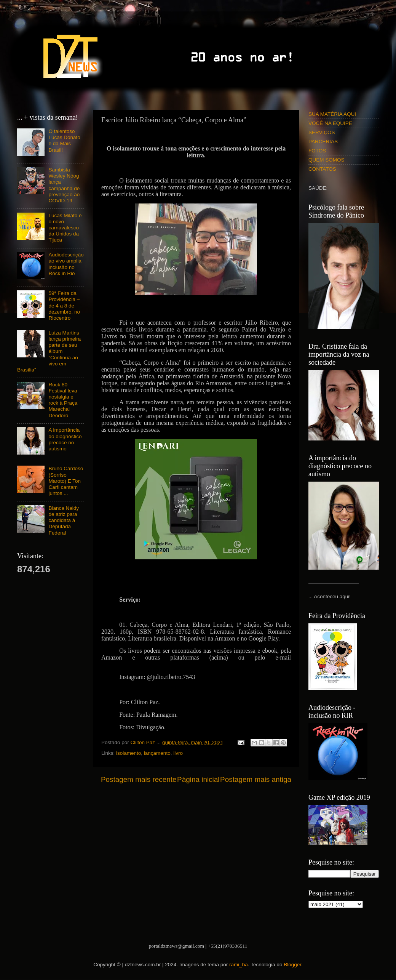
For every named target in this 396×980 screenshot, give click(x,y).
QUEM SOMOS (327, 160)
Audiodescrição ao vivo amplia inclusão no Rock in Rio (66, 264)
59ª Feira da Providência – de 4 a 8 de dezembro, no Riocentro (64, 306)
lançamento (157, 753)
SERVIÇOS (322, 132)
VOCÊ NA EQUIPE (330, 123)
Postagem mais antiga (256, 779)
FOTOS (317, 151)
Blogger (292, 965)
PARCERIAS (323, 142)
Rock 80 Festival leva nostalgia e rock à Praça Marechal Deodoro (63, 400)
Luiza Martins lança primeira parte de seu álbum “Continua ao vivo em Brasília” (49, 351)
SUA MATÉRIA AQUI (332, 114)
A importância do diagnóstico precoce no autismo (65, 439)
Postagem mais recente (139, 779)
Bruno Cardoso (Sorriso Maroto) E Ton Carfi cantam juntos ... (66, 481)
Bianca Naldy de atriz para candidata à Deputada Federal (64, 520)
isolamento (129, 753)
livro (178, 753)
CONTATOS (322, 169)
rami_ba (239, 965)
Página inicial (198, 779)
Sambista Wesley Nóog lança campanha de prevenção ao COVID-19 (64, 185)
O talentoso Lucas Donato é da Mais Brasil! (64, 141)
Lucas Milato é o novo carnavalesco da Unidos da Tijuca (65, 228)
